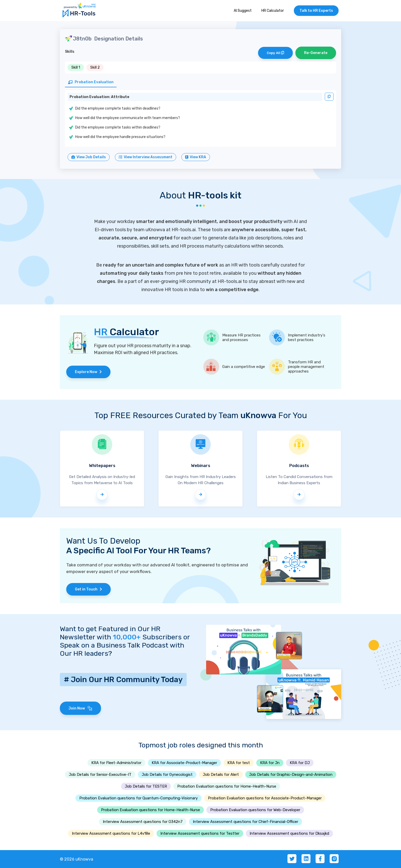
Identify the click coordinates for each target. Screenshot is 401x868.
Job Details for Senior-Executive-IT (100, 775)
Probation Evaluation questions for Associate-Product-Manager (265, 798)
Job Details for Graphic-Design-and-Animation (291, 775)
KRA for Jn (270, 763)
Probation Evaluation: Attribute (99, 97)
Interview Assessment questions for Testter (200, 833)
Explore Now (88, 372)
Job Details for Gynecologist (167, 775)
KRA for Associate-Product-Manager (184, 763)
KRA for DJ (300, 763)
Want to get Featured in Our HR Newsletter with (110, 633)
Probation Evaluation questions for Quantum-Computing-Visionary (138, 798)
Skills (70, 52)
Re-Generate (316, 53)
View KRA (196, 157)
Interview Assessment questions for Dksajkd (289, 833)
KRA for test (239, 763)
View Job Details (89, 157)
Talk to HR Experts (316, 11)
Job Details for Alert (221, 775)
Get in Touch (88, 589)
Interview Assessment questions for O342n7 (143, 822)
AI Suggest (243, 11)
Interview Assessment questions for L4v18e (111, 833)
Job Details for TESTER (146, 786)
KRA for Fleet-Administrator (116, 763)
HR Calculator (273, 11)
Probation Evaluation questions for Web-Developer (255, 810)
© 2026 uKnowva (76, 859)
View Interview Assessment (146, 157)
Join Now (80, 708)
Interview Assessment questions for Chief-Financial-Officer (246, 822)
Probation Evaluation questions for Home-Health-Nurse (227, 786)
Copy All (275, 53)
